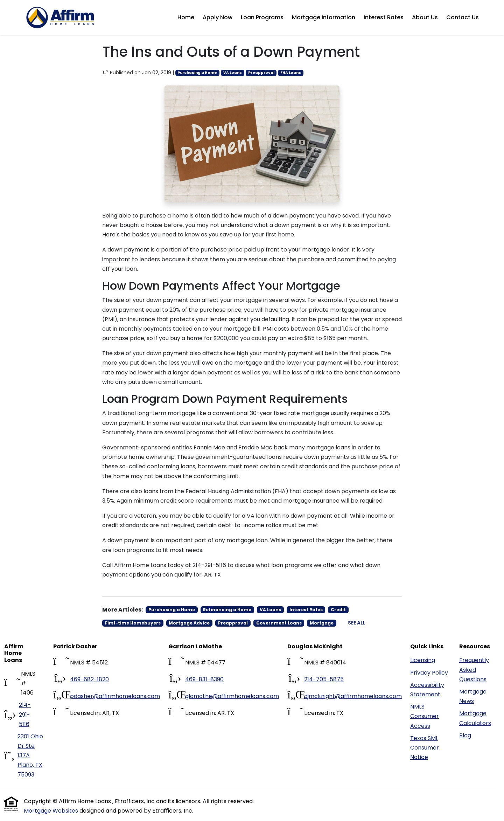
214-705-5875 (324, 679)
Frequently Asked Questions (474, 670)
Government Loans (279, 623)
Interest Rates (384, 17)
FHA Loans (291, 73)
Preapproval (261, 73)
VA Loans (233, 73)
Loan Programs (262, 17)
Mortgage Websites (52, 811)
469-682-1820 (89, 679)
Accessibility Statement (427, 690)
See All (357, 623)
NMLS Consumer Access (425, 716)
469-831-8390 (204, 679)
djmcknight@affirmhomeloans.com (353, 696)
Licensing (423, 660)
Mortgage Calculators (475, 718)
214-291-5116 (25, 714)
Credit (338, 610)
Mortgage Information (324, 17)
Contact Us (463, 17)
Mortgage (322, 623)
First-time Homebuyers (133, 623)
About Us (425, 17)
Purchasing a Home (197, 73)
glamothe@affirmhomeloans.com (232, 696)
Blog (465, 735)
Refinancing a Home (227, 610)
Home (186, 17)
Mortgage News (473, 696)
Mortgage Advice (189, 623)
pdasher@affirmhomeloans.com (115, 696)
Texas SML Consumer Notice (425, 748)
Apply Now (218, 17)
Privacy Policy (429, 673)
